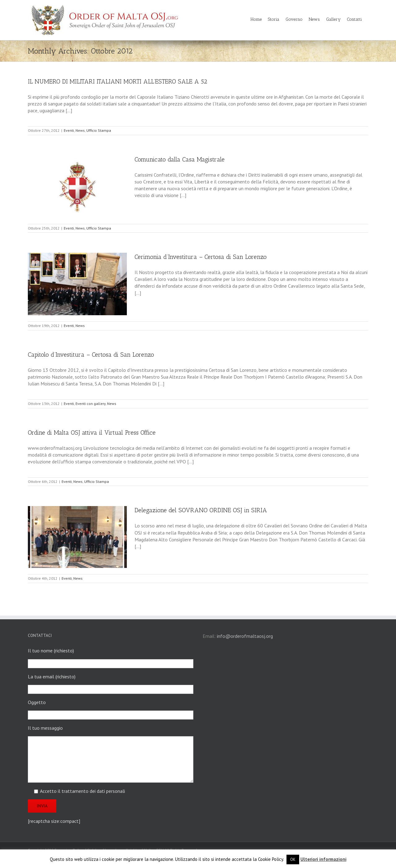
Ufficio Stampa (99, 130)
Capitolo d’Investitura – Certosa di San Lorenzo (91, 355)
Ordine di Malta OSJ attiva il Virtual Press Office (92, 432)
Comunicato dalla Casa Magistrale (180, 159)
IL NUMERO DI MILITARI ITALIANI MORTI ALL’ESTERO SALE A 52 (118, 81)
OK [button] (293, 859)
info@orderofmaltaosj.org (245, 636)
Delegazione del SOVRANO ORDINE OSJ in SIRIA (201, 510)
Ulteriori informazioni (323, 859)
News (80, 130)
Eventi (69, 130)
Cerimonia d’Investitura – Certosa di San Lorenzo (201, 257)
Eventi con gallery (90, 404)
